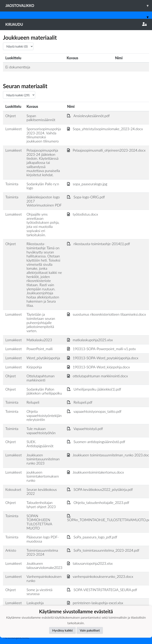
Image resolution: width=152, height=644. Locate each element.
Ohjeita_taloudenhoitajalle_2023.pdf (98, 503)
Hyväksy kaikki (62, 630)
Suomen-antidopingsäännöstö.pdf (96, 442)
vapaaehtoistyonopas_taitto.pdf (94, 411)
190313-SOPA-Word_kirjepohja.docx (98, 367)
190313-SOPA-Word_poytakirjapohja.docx (103, 358)
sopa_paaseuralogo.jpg (87, 184)
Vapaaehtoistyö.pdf (85, 429)
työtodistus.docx (83, 214)
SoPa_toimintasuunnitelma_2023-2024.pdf (103, 550)
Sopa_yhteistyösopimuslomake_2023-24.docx (105, 129)
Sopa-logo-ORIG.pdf (86, 197)
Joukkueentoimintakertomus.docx (95, 472)
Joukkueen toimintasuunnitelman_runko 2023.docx (109, 455)
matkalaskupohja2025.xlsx (90, 340)
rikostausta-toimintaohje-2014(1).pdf (99, 244)
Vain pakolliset (90, 630)
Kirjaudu (76, 24)
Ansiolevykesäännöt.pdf (88, 116)
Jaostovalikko (79, 6)
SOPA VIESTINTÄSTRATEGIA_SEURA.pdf (102, 590)
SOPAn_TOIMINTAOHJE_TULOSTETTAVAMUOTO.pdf (109, 518)
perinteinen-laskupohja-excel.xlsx (95, 603)
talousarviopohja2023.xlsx (90, 563)
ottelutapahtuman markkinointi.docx (97, 376)
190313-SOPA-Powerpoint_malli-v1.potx (101, 349)
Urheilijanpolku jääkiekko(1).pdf (94, 389)
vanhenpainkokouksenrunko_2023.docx (100, 576)
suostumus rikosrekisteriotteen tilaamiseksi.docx (106, 314)
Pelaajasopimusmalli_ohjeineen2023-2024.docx (106, 150)
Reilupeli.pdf (80, 402)
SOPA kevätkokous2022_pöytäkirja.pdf (100, 489)
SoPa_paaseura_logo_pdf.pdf (92, 537)
